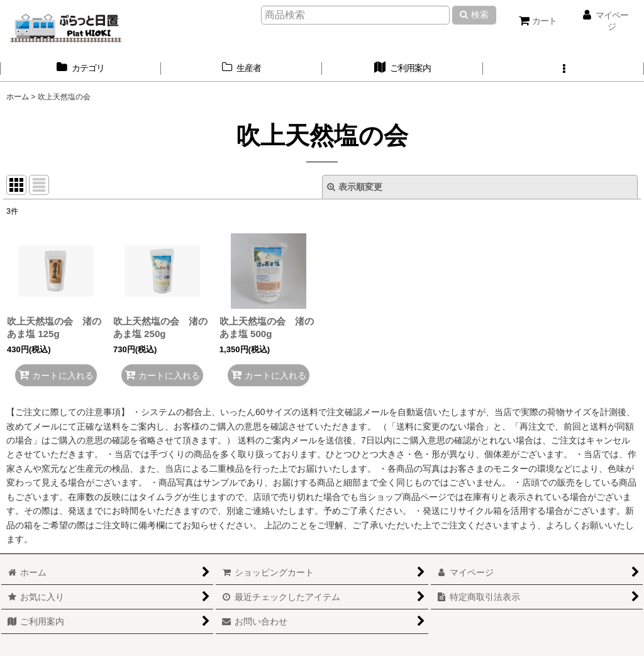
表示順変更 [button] (355, 187)
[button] (563, 68)
